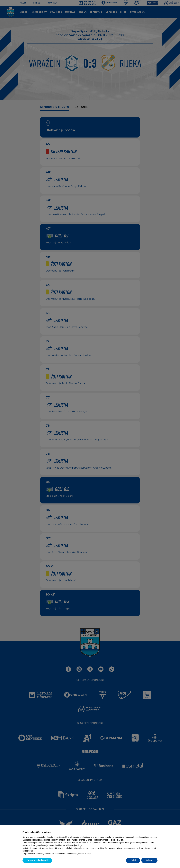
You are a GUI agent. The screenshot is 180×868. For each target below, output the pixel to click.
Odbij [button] (133, 860)
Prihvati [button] (149, 860)
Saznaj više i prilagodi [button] (37, 860)
